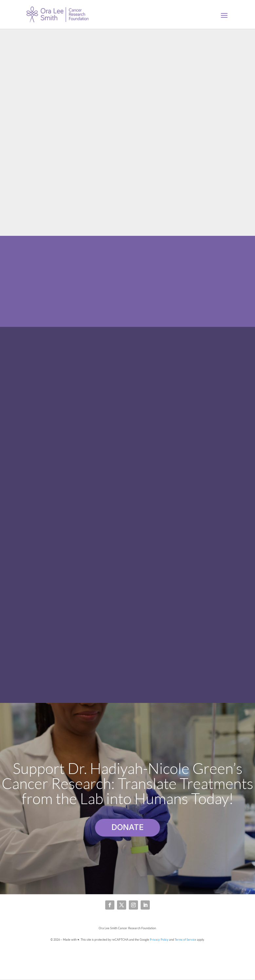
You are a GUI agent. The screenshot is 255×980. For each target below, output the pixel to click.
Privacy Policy (159, 940)
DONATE (128, 827)
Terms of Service (186, 940)
